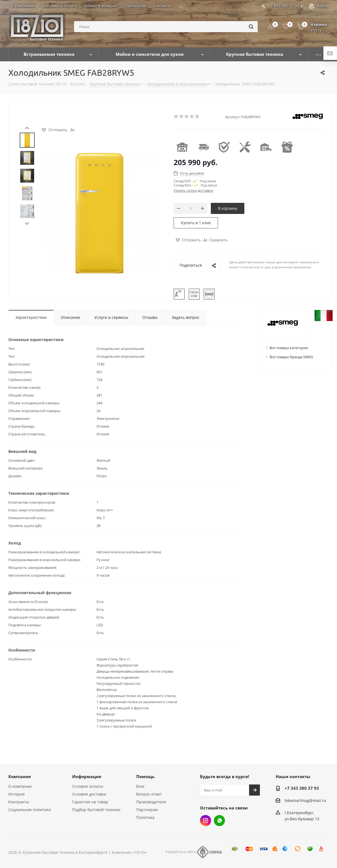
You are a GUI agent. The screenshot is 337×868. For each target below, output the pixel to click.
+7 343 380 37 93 (302, 788)
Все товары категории (289, 348)
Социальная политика (30, 810)
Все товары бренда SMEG (291, 357)
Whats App (219, 821)
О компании (20, 786)
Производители (151, 802)
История (17, 794)
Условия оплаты (88, 786)
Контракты (19, 802)
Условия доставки (89, 794)
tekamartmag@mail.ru (305, 800)
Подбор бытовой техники (96, 810)
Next (27, 224)
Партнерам (147, 810)
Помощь (145, 776)
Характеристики (31, 317)
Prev (27, 128)
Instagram (206, 821)
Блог (140, 786)
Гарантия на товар (90, 802)
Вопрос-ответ (149, 794)
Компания (20, 776)
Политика (145, 817)
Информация (87, 776)
